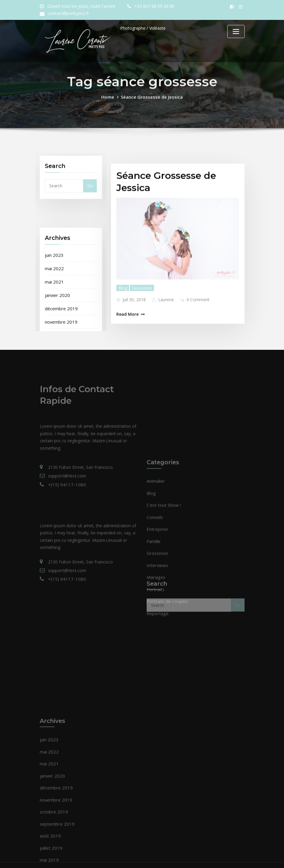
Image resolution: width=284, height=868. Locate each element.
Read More (126, 347)
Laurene (164, 333)
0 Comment (195, 333)
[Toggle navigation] (236, 31)
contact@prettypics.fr (67, 13)
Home (110, 102)
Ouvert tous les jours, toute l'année (79, 6)
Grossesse (140, 322)
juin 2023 (54, 322)
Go (90, 195)
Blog (122, 322)
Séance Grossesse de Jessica (151, 102)
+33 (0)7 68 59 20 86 (149, 6)
